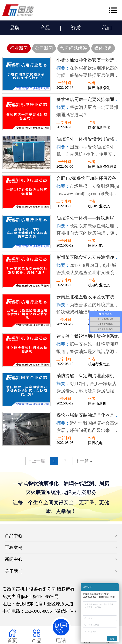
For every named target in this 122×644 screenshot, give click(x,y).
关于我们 (14, 571)
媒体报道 (103, 48)
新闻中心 (14, 559)
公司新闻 (44, 48)
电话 (61, 630)
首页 (12, 636)
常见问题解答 (74, 48)
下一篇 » (84, 461)
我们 (107, 28)
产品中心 (14, 536)
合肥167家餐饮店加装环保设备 (86, 178)
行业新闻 (19, 48)
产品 (45, 28)
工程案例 (14, 547)
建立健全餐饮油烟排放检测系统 (88, 336)
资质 (76, 28)
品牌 (15, 28)
